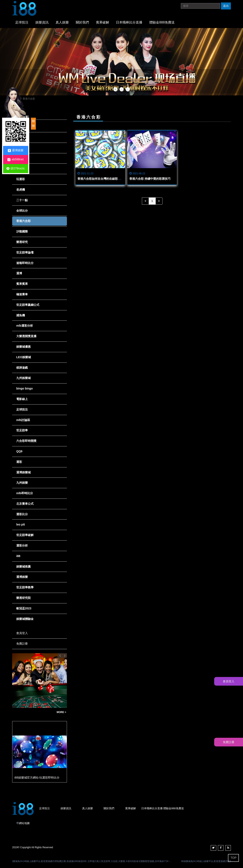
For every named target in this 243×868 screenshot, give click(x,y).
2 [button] (121, 89)
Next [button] (65, 656)
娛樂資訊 (42, 22)
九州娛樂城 (23, 378)
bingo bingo (25, 388)
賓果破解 (103, 22)
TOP (233, 858)
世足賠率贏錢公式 (28, 305)
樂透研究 (22, 242)
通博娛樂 (22, 577)
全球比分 (22, 211)
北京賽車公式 (25, 504)
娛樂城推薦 (23, 567)
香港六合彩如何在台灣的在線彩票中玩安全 (105, 179)
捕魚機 (21, 315)
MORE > (61, 712)
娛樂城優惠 (23, 347)
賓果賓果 (22, 284)
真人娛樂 (62, 22)
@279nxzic (16, 168)
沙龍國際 (22, 231)
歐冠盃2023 (24, 608)
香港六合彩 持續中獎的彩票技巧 (150, 179)
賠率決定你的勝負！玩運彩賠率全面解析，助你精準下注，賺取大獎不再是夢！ (33, 712)
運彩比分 (22, 514)
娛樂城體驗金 (25, 619)
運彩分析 (22, 545)
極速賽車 (22, 294)
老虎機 (21, 190)
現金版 (21, 137)
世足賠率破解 (25, 535)
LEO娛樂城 (24, 357)
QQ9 (19, 451)
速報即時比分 (25, 263)
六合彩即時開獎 (26, 441)
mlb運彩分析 (25, 326)
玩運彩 (21, 179)
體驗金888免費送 (162, 22)
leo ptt (21, 524)
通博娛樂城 (23, 472)
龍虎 (19, 158)
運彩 (19, 462)
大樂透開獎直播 (26, 336)
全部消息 (22, 127)
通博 (19, 273)
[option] (121, 62)
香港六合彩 (23, 221)
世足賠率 (22, 430)
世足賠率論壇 (25, 252)
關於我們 (82, 22)
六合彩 (21, 148)
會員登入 (22, 633)
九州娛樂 (22, 483)
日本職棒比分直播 (129, 22)
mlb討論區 (23, 420)
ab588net (15, 159)
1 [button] (115, 89)
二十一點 (22, 200)
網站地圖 (24, 823)
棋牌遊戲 (22, 368)
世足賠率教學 (25, 587)
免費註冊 (22, 644)
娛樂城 (21, 169)
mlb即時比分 (25, 493)
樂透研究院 (23, 598)
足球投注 (22, 22)
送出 (226, 6)
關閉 (33, 123)
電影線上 (22, 399)
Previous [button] (60, 656)
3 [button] (128, 89)
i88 (18, 556)
